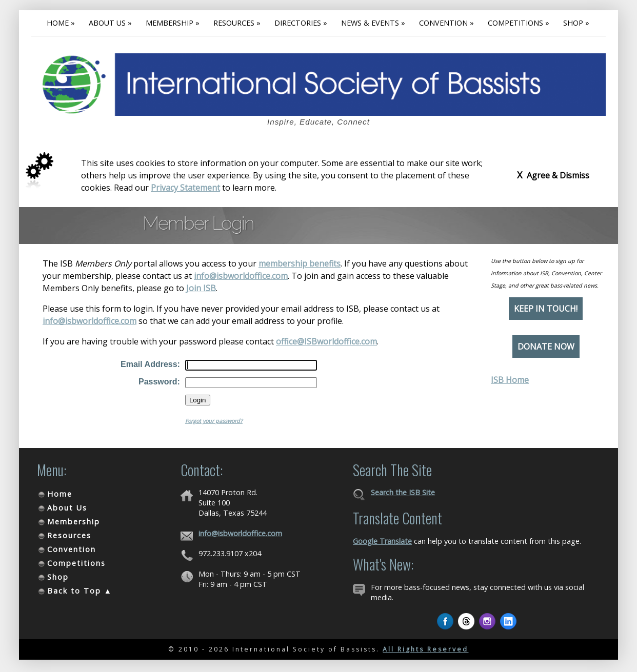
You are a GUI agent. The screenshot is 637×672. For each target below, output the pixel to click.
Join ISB (201, 288)
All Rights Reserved (425, 649)
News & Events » (373, 23)
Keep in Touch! (546, 309)
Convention (72, 549)
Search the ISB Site (403, 492)
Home (60, 494)
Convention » (446, 23)
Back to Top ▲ (80, 591)
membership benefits (300, 263)
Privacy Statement (185, 188)
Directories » (301, 23)
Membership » (173, 23)
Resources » (237, 23)
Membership (74, 522)
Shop (58, 577)
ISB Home (510, 380)
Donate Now (546, 347)
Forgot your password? (214, 421)
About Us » (110, 23)
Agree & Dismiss (553, 175)
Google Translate (382, 541)
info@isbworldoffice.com (241, 276)
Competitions (76, 563)
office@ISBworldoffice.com (326, 341)
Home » (61, 23)
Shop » (576, 23)
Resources (69, 535)
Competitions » (519, 23)
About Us (67, 508)
